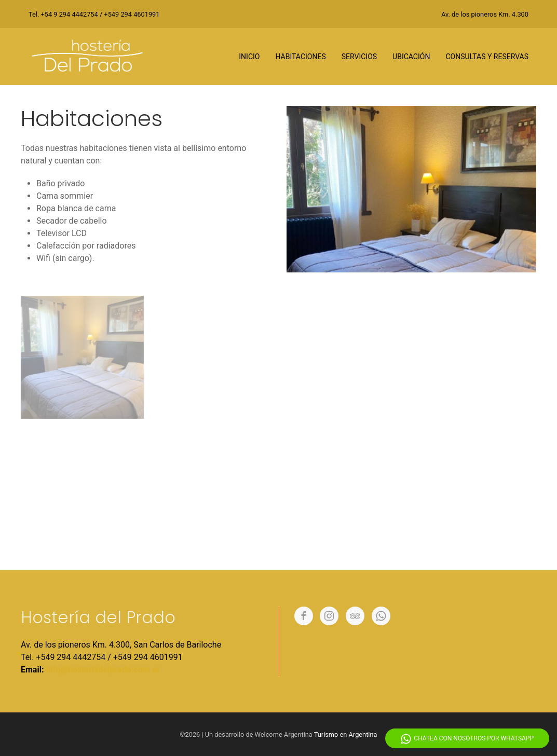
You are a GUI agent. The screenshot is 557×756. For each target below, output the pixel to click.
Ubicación (411, 57)
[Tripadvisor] (355, 616)
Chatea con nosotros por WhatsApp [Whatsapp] (467, 739)
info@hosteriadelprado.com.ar (103, 670)
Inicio (249, 57)
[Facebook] (304, 616)
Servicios (359, 57)
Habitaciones (300, 57)
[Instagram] (329, 616)
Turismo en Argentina (346, 734)
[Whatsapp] (381, 616)
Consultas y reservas (487, 57)
